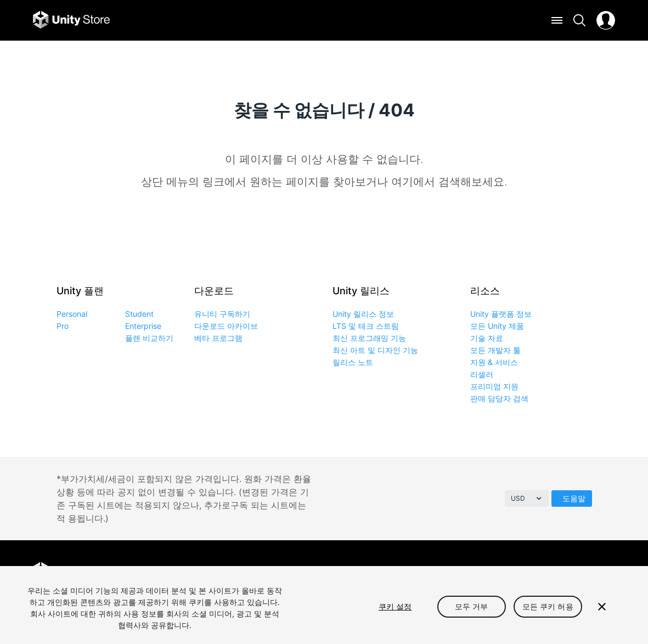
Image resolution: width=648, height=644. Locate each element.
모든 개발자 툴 (495, 350)
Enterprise (143, 326)
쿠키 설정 (395, 606)
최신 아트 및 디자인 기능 (375, 350)
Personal (72, 314)
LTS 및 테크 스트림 (366, 326)
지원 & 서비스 (494, 362)
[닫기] (602, 607)
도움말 (574, 498)
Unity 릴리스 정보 (363, 314)
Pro (63, 326)
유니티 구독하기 (222, 314)
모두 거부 (472, 606)
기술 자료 (487, 338)
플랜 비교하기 (149, 338)
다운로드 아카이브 (226, 326)
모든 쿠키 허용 (548, 606)
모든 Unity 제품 (497, 326)
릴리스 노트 (353, 362)
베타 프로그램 (218, 338)
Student (139, 314)
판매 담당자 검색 (499, 398)
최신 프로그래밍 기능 (369, 338)
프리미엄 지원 (494, 386)
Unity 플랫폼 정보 (501, 314)
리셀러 (482, 374)
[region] (324, 605)
